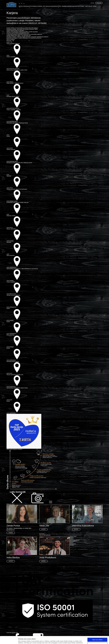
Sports (72, 6)
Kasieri (8, 136)
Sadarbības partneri (75, 540)
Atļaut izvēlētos (97, 637)
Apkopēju (9, 176)
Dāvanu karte (73, 536)
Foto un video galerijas (45, 535)
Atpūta (30, 6)
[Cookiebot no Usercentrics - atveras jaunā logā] (9, 641)
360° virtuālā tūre (81, 6)
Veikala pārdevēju (11, 149)
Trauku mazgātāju (11, 57)
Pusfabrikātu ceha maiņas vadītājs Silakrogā (17, 202)
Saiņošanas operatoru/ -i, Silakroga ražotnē (17, 123)
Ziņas (67, 6)
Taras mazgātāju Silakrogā (13, 43)
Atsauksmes (73, 544)
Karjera (49, 6)
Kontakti (72, 545)
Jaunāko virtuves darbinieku (13, 295)
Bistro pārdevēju (11, 335)
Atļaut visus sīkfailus (97, 632)
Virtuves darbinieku (11, 229)
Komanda (72, 541)
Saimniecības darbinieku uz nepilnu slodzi (17, 70)
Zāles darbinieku (11, 255)
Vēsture (72, 538)
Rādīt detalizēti (76, 641)
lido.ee (92, 3)
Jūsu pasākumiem (59, 6)
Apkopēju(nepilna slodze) (13, 361)
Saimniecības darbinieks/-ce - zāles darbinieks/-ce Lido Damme (22, 269)
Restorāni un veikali (39, 6)
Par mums (42, 534)
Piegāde (99, 3)
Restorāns (9, 41)
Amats (8, 42)
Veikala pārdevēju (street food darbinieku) (17, 189)
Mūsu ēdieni (22, 6)
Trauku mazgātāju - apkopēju (14, 110)
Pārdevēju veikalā (11, 216)
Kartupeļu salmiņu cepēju (13, 96)
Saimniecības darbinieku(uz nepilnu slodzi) (17, 388)
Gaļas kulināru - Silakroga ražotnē (15, 83)
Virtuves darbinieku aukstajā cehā (15, 375)
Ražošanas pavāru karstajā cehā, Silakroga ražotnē (19, 163)
